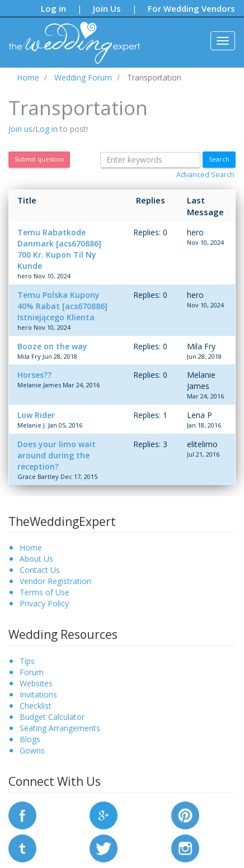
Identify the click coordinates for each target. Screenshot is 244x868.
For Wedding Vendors (191, 8)
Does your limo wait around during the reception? (57, 455)
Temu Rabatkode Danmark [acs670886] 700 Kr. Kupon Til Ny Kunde (59, 249)
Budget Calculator (52, 717)
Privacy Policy (44, 603)
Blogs (30, 739)
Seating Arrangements (60, 728)
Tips (27, 661)
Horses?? (34, 375)
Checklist (36, 706)
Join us (20, 129)
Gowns (32, 750)
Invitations (38, 694)
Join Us (107, 8)
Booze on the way (52, 346)
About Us (36, 559)
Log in (53, 8)
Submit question (39, 159)
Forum (32, 672)
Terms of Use (44, 592)
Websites (36, 683)
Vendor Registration (55, 581)
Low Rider (36, 415)
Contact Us (40, 570)
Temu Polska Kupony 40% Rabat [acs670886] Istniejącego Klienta (62, 306)
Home (31, 547)
